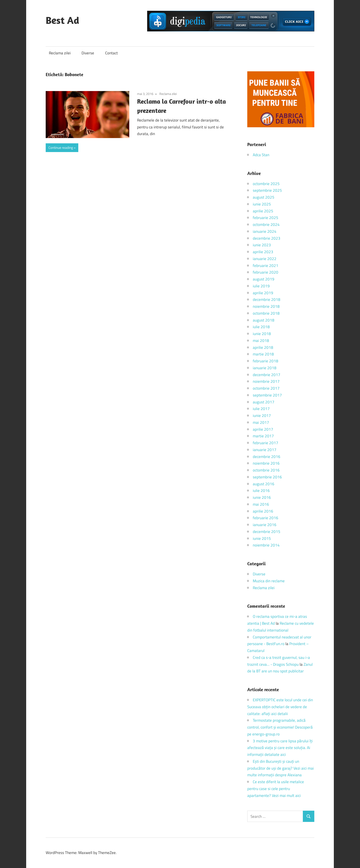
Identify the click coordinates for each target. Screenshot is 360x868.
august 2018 (264, 320)
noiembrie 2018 (266, 306)
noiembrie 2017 (266, 381)
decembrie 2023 (267, 238)
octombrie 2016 (266, 470)
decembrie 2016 (267, 457)
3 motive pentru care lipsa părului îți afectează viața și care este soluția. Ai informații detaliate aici (280, 748)
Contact (111, 53)
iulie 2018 (261, 327)
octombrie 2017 (266, 388)
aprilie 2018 (263, 347)
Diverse (88, 53)
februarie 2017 (266, 443)
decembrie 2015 (267, 532)
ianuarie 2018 (265, 368)
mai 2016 (261, 504)
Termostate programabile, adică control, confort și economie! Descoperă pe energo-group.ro (280, 727)
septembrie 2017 (267, 395)
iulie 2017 (261, 409)
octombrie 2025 (266, 184)
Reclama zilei (60, 53)
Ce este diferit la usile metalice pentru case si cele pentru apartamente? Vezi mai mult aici (276, 789)
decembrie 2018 (267, 300)
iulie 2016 (261, 491)
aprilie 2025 (263, 211)
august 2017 (264, 402)
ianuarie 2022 (265, 259)
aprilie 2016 (263, 511)
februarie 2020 (266, 272)
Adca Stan (261, 155)
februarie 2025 (266, 218)
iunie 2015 (262, 538)
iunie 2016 (262, 497)
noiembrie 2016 (266, 463)
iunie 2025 (262, 204)
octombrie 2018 (266, 313)
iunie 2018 (262, 334)
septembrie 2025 (267, 190)
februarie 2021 (266, 266)
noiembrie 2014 (266, 545)
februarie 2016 (266, 518)
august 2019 (264, 279)
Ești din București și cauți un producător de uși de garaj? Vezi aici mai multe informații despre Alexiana (281, 768)
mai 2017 (261, 422)
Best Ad (62, 20)
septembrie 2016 (267, 477)
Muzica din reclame (269, 581)
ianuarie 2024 (265, 231)
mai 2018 (261, 341)
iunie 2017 (262, 416)
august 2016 (264, 484)
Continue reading (61, 148)
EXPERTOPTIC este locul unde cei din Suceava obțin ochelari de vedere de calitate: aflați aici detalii (280, 707)
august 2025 (264, 197)
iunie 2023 (262, 245)
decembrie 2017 (267, 375)
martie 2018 (263, 354)
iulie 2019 (261, 286)
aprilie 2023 (263, 252)
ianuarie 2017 (265, 450)
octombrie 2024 (266, 225)
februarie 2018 (266, 361)
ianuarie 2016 (265, 525)
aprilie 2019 (263, 293)
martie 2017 (263, 436)
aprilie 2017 (263, 429)
